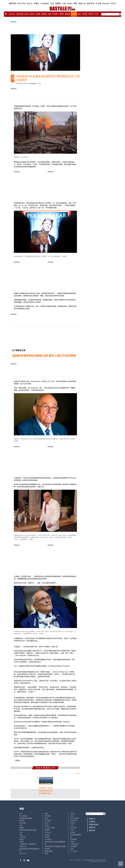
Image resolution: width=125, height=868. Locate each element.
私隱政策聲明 (94, 825)
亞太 (52, 3)
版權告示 (92, 819)
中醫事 (61, 14)
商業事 (55, 14)
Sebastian (74, 821)
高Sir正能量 (74, 818)
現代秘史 (48, 816)
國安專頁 (13, 3)
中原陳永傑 (74, 844)
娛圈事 (58, 3)
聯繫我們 (92, 827)
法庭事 (38, 14)
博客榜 (91, 14)
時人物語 (48, 821)
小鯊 (21, 825)
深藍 (72, 816)
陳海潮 (47, 849)
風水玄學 (73, 828)
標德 (46, 853)
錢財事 (44, 14)
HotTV (113, 3)
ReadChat (23, 846)
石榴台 (36, 3)
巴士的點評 (23, 816)
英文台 (30, 3)
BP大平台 (22, 3)
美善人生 (82, 3)
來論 (72, 849)
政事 (26, 14)
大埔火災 (12, 14)
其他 (96, 14)
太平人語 (48, 832)
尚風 (21, 835)
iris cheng (74, 851)
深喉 (46, 814)
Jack (21, 832)
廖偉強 (47, 837)
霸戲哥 (22, 828)
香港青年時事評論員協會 (28, 830)
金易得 (47, 835)
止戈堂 (73, 823)
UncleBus (48, 839)
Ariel (21, 814)
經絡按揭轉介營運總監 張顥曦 (55, 846)
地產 (50, 14)
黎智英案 (20, 14)
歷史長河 (91, 3)
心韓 (64, 3)
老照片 (22, 842)
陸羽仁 (47, 823)
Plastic (70, 3)
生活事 (98, 3)
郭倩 (46, 818)
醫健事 (67, 14)
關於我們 (92, 830)
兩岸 (79, 14)
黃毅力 (47, 825)
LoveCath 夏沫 (50, 828)
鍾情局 (22, 821)
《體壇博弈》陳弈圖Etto (28, 844)
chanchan (23, 853)
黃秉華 (47, 830)
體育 (75, 3)
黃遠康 (73, 832)
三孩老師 (22, 837)
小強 (72, 825)
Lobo (72, 830)
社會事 (32, 14)
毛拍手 (73, 814)
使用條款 (92, 822)
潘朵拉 (22, 839)
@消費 (85, 14)
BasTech (106, 3)
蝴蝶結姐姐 (49, 851)
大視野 (74, 14)
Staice (72, 842)
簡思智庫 (73, 839)
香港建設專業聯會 (26, 818)
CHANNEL (45, 3)
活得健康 (73, 846)
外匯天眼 (22, 823)
